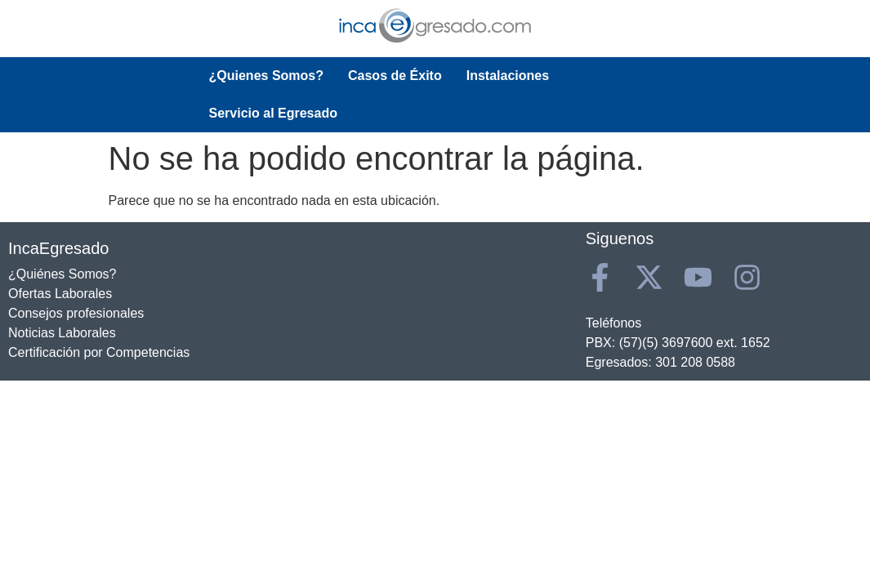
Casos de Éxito (395, 76)
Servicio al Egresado (638, 76)
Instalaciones (508, 76)
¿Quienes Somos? (266, 76)
